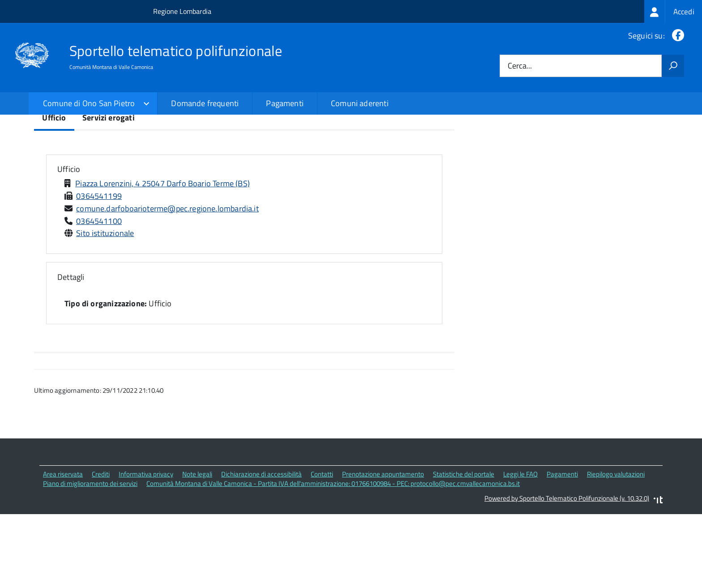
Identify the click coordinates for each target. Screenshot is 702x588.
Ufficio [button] (69, 243)
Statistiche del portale (464, 548)
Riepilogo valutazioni (616, 548)
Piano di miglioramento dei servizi (90, 558)
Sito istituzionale (105, 307)
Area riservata (63, 548)
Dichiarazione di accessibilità (261, 548)
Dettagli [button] (71, 351)
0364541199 (99, 270)
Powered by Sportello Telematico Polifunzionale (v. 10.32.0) (567, 572)
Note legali (197, 548)
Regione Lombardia (182, 11)
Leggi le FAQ (520, 548)
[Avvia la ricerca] (673, 66)
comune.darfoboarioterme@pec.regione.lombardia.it (167, 282)
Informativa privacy (146, 548)
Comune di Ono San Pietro (89, 103)
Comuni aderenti (360, 103)
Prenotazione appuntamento (383, 548)
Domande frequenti (205, 103)
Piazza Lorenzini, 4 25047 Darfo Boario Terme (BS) (163, 257)
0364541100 (99, 295)
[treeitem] (673, 11)
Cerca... (520, 66)
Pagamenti (285, 103)
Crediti (101, 548)
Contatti (322, 548)
